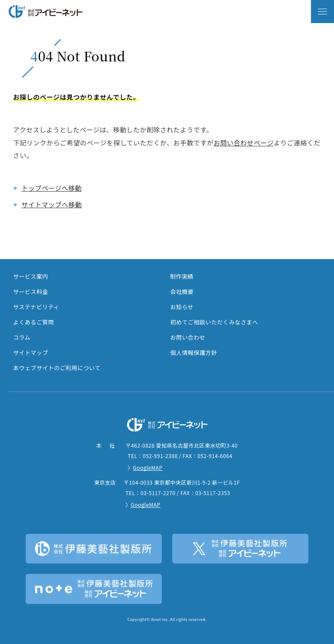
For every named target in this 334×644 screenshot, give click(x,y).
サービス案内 (31, 276)
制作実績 (182, 276)
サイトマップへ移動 (52, 204)
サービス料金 (31, 292)
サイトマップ (31, 352)
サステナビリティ (36, 307)
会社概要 (182, 292)
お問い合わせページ (244, 143)
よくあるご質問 (33, 322)
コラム (22, 337)
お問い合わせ (188, 337)
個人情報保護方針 (194, 352)
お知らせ (182, 307)
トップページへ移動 (51, 188)
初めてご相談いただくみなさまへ (214, 322)
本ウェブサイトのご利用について (57, 368)
